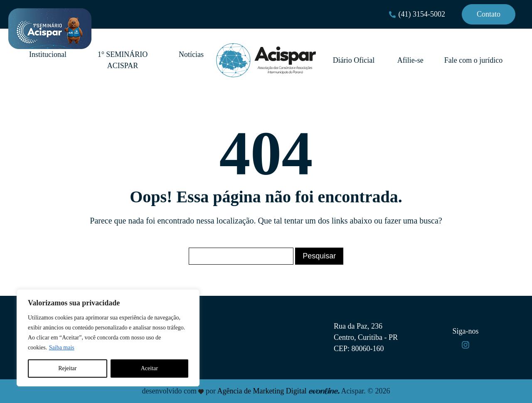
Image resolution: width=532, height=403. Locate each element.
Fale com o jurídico (473, 60)
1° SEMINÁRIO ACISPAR (123, 60)
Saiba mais (62, 348)
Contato (489, 14)
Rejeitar (67, 368)
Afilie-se (410, 60)
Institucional (48, 54)
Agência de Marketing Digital (262, 391)
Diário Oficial (355, 60)
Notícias (191, 54)
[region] (108, 338)
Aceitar (149, 368)
